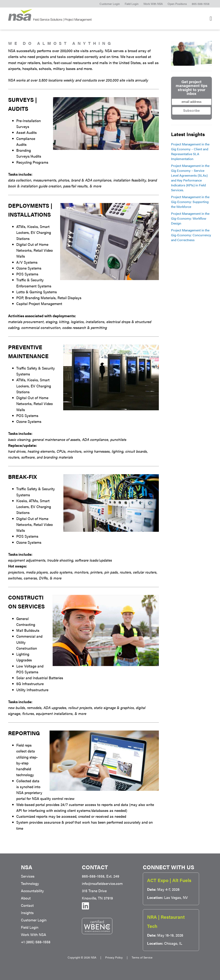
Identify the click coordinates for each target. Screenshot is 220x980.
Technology (30, 883)
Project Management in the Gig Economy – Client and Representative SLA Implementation (190, 151)
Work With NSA (153, 4)
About (26, 898)
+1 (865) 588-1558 (36, 942)
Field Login (132, 4)
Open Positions (177, 4)
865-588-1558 (201, 4)
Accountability (32, 891)
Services (28, 876)
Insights (27, 913)
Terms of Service (142, 957)
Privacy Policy (114, 957)
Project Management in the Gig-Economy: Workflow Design (190, 218)
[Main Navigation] (211, 19)
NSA (57, 15)
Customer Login (110, 4)
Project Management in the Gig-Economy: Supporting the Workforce (190, 202)
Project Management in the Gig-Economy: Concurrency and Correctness (191, 235)
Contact (27, 905)
